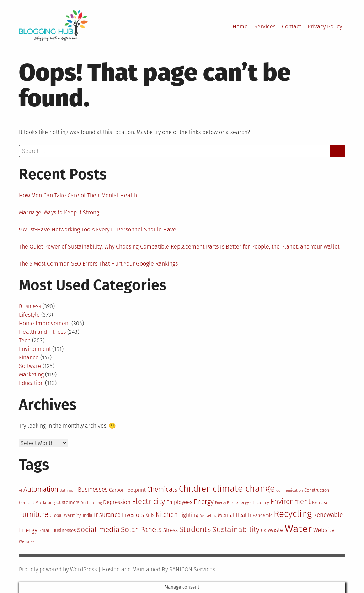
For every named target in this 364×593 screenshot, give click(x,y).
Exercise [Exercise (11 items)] (320, 503)
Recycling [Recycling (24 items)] (293, 514)
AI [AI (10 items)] (20, 490)
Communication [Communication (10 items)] (290, 490)
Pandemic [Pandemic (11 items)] (263, 515)
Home (240, 26)
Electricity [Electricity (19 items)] (148, 502)
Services (265, 26)
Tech (25, 340)
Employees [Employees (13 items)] (179, 502)
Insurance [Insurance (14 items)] (107, 515)
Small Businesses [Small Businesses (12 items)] (57, 531)
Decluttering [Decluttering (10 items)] (91, 503)
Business (30, 306)
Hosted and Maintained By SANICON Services (159, 569)
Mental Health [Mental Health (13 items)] (235, 515)
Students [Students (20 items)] (195, 530)
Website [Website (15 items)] (324, 530)
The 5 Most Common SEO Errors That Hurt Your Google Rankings (98, 264)
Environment (35, 349)
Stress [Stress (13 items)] (170, 530)
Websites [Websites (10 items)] (27, 542)
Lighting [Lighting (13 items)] (189, 515)
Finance (29, 357)
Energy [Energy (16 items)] (204, 502)
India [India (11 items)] (88, 515)
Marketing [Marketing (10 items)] (208, 516)
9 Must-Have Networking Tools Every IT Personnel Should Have (98, 229)
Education (31, 383)
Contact (291, 26)
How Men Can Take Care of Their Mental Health (78, 195)
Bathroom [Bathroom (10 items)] (68, 490)
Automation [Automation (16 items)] (41, 489)
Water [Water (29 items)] (298, 529)
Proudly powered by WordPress (58, 569)
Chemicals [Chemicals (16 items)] (162, 489)
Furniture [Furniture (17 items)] (34, 514)
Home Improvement (44, 323)
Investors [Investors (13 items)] (133, 515)
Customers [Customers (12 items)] (68, 503)
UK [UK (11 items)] (264, 531)
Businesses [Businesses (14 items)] (93, 490)
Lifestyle (29, 315)
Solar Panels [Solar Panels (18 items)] (141, 530)
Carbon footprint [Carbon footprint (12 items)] (127, 490)
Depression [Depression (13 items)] (117, 502)
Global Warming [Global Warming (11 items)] (66, 515)
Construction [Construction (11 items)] (317, 490)
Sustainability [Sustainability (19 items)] (236, 530)
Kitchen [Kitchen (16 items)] (167, 515)
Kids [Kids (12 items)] (150, 515)
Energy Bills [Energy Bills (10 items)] (225, 503)
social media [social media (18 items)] (98, 530)
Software (30, 366)
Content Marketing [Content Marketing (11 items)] (37, 503)
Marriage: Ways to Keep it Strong (59, 212)
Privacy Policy (325, 26)
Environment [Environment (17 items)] (291, 502)
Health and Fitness (42, 332)
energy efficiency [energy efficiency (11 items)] (252, 503)
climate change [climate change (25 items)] (244, 488)
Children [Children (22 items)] (195, 489)
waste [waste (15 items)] (275, 530)
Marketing (31, 375)
